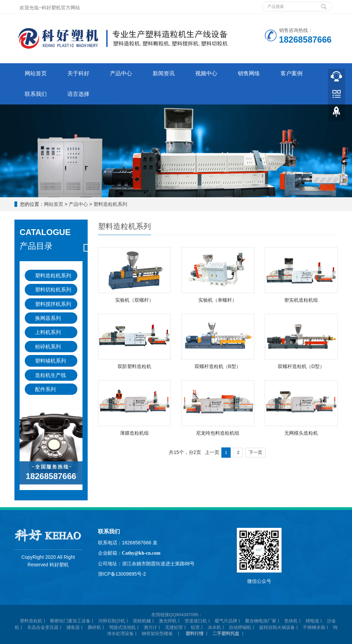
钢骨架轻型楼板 (157, 634)
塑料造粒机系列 (110, 204)
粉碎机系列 (48, 347)
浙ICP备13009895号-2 (122, 574)
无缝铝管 (174, 627)
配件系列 (45, 389)
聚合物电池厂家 (261, 621)
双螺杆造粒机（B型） (218, 366)
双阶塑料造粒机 (134, 366)
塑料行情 (195, 634)
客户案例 (291, 73)
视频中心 (206, 73)
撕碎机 (94, 627)
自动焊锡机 (240, 627)
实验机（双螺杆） (134, 300)
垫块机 (291, 621)
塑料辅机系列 (51, 361)
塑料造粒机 (31, 621)
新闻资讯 (164, 73)
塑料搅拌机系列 (53, 304)
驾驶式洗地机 (122, 627)
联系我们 (36, 94)
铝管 (195, 627)
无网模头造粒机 (301, 433)
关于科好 (78, 73)
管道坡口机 (196, 621)
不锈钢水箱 (314, 627)
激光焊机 (168, 621)
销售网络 (249, 73)
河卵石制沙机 (112, 621)
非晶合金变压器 (43, 627)
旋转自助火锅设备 (277, 627)
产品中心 (121, 73)
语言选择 (78, 94)
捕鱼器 (73, 627)
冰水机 (214, 627)
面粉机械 (142, 621)
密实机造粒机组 (301, 300)
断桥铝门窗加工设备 (70, 621)
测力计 (150, 627)
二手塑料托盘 (226, 634)
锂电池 (312, 621)
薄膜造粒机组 (134, 433)
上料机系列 (48, 332)
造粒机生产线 (51, 375)
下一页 (256, 452)
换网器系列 (48, 318)
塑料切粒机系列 (53, 290)
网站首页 (36, 73)
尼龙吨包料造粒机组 (218, 433)
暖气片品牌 (226, 621)
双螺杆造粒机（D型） (301, 366)
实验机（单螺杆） (218, 300)
